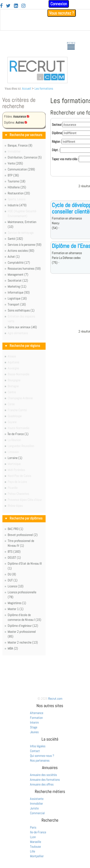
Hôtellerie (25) (17, 187)
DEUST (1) (14, 557)
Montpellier (37, 856)
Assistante (37, 799)
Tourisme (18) (17, 181)
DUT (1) (13, 580)
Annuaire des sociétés (43, 775)
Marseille (36, 842)
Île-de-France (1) (18, 434)
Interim (34, 722)
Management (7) (18, 274)
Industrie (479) (17, 205)
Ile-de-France (38, 832)
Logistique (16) (17, 298)
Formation (36, 718)
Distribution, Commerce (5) (25, 157)
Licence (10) (16, 586)
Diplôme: (57, 133)
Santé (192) (15, 239)
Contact (35, 751)
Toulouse (35, 846)
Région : (57, 142)
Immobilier (36, 803)
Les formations (44, 88)
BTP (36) (13, 175)
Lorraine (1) (15, 458)
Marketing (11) (17, 286)
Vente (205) (15, 163)
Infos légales (38, 746)
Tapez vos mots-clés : (65, 159)
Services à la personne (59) (25, 245)
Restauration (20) (19, 193)
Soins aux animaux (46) (22, 327)
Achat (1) (14, 257)
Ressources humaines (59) (24, 268)
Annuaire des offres (42, 784)
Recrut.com (55, 699)
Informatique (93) (19, 292)
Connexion (59, 4)
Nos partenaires (40, 760)
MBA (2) (13, 648)
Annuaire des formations (45, 780)
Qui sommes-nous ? (42, 756)
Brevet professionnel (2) (23, 535)
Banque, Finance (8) (20, 145)
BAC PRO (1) (15, 529)
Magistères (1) (17, 603)
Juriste (34, 808)
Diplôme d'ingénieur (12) (23, 626)
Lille (33, 851)
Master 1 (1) (16, 609)
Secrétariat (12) (18, 280)
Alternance (37, 713)
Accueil (27, 88)
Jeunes (34, 732)
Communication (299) (21, 169)
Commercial (37, 813)
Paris (33, 827)
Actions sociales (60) (21, 251)
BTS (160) (14, 551)
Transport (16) (17, 304)
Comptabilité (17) (19, 262)
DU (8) (12, 574)
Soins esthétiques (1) (21, 310)
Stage (34, 727)
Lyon (33, 837)
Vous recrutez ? (62, 13)
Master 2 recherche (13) (23, 642)
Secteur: (57, 125)
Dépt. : (56, 150)
